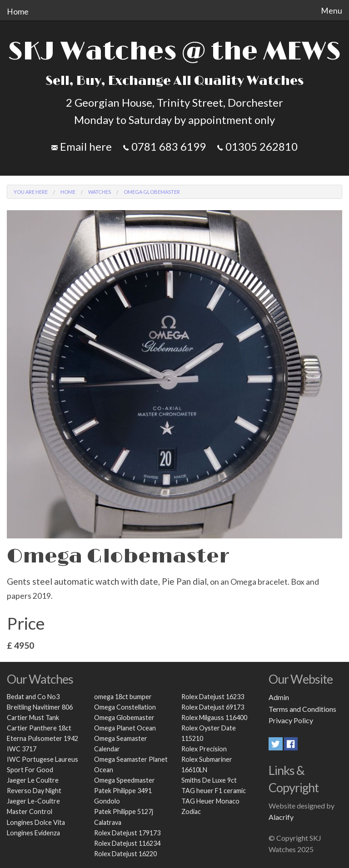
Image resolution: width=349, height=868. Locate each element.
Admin (279, 697)
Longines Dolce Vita (36, 822)
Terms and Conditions (302, 709)
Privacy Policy (291, 720)
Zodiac (191, 811)
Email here (82, 146)
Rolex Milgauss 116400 (214, 718)
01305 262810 (257, 146)
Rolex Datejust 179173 (127, 833)
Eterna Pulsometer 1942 (42, 738)
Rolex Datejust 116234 (127, 843)
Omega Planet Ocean (125, 728)
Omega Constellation (125, 707)
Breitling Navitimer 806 (40, 707)
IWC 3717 (22, 749)
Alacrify (281, 817)
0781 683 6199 (165, 146)
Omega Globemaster (124, 718)
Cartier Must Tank (33, 718)
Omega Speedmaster (125, 780)
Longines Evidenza (33, 833)
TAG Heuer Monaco (210, 801)
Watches (100, 192)
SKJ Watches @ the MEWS (174, 52)
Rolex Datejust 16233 (213, 697)
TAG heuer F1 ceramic (214, 791)
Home (18, 12)
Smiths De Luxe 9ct (209, 780)
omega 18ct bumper (123, 697)
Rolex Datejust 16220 (125, 854)
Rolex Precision (204, 749)
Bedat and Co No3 (33, 697)
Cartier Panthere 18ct (39, 728)
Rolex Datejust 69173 (213, 707)
